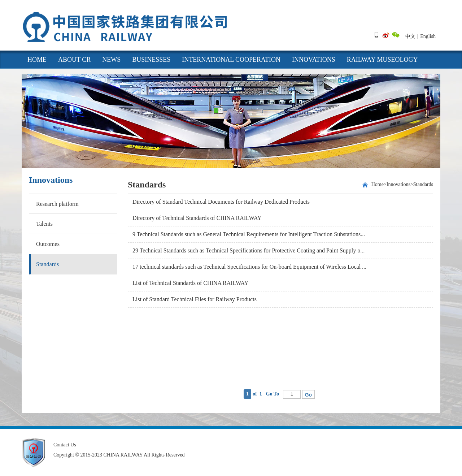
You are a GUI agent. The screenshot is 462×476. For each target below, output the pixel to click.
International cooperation (231, 60)
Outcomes (48, 244)
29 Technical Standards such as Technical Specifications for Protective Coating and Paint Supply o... (249, 250)
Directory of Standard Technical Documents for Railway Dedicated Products (221, 202)
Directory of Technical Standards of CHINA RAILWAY (197, 218)
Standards (47, 264)
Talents (44, 224)
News (111, 60)
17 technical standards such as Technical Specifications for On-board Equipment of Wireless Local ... (249, 267)
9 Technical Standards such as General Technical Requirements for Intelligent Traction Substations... (249, 234)
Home (378, 184)
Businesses (151, 60)
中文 (410, 36)
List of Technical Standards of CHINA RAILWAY (190, 283)
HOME (37, 60)
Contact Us (65, 445)
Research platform (57, 204)
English (428, 36)
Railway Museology (382, 60)
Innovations (314, 60)
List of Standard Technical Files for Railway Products (195, 299)
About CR (74, 60)
